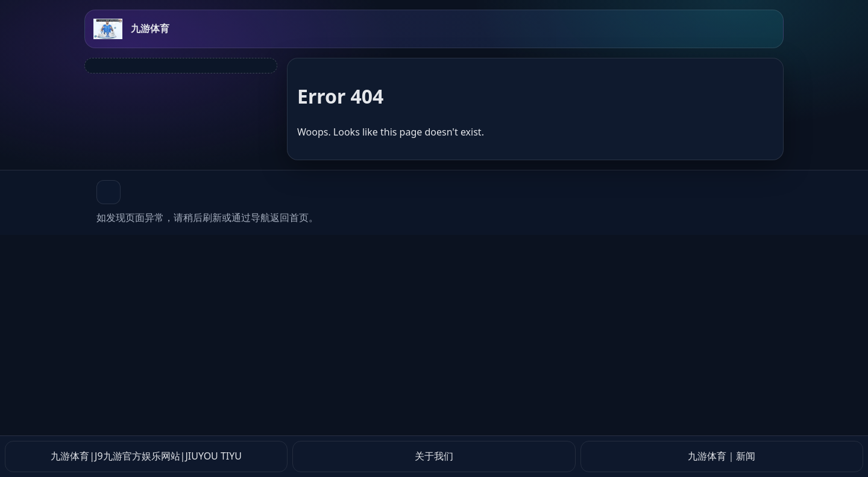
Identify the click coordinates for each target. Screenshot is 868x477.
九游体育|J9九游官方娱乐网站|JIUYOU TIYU (146, 456)
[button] (108, 192)
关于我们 (434, 456)
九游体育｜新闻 (722, 456)
